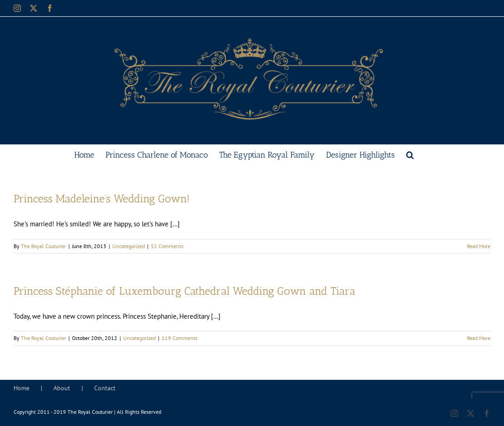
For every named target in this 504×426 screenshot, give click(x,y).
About (62, 388)
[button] (410, 154)
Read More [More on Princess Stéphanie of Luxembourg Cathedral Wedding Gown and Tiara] (479, 338)
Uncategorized (129, 246)
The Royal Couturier (43, 246)
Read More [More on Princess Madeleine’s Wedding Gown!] (479, 246)
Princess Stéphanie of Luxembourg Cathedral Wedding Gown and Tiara (185, 291)
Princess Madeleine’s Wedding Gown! (102, 199)
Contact (105, 388)
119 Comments (180, 338)
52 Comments (167, 246)
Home (22, 388)
